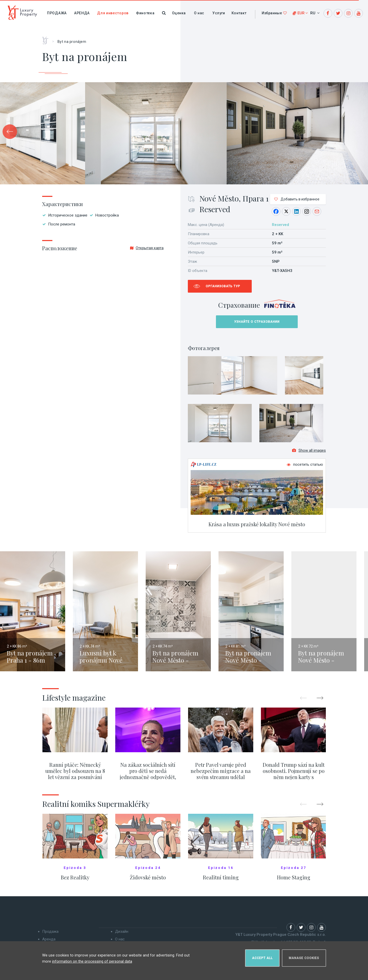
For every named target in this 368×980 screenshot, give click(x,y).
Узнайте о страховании (257, 322)
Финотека (145, 13)
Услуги (219, 13)
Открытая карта (147, 248)
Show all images (309, 453)
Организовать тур (223, 286)
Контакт (239, 13)
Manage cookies (304, 956)
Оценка (179, 13)
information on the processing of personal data (92, 959)
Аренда (82, 13)
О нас (199, 13)
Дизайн (122, 935)
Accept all (262, 956)
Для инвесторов (113, 13)
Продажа (57, 13)
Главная (47, 39)
